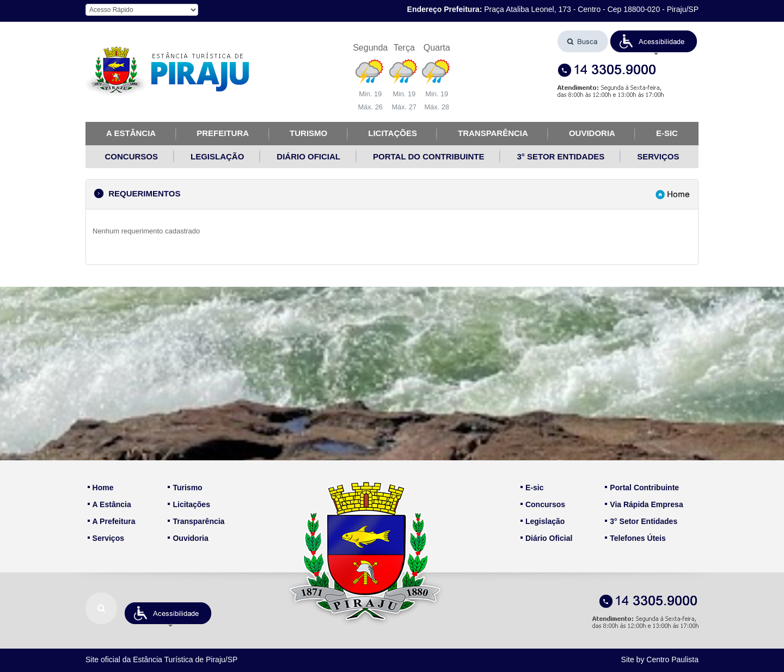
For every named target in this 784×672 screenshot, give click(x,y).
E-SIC (667, 133)
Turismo (185, 488)
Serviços (106, 538)
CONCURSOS (132, 156)
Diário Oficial (546, 538)
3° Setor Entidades (641, 521)
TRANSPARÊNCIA (493, 133)
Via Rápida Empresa (644, 504)
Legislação (543, 521)
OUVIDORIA (592, 133)
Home (101, 488)
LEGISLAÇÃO (217, 156)
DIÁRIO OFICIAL (308, 156)
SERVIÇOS (658, 156)
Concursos (543, 504)
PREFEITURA (223, 133)
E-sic (532, 488)
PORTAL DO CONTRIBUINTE (428, 156)
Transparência (196, 521)
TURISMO (308, 133)
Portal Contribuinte (642, 488)
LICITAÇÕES (393, 133)
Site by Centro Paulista (660, 659)
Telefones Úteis (635, 538)
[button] (654, 41)
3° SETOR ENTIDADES (561, 156)
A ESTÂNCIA (131, 133)
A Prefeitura (112, 521)
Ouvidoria (188, 538)
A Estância (109, 504)
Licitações (189, 504)
